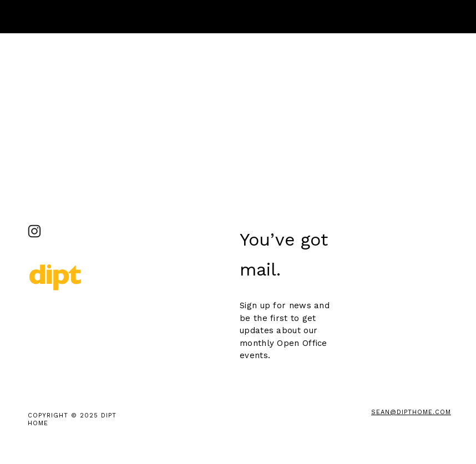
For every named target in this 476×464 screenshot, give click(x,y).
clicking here (208, 104)
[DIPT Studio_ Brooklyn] (34, 231)
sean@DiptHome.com (411, 412)
